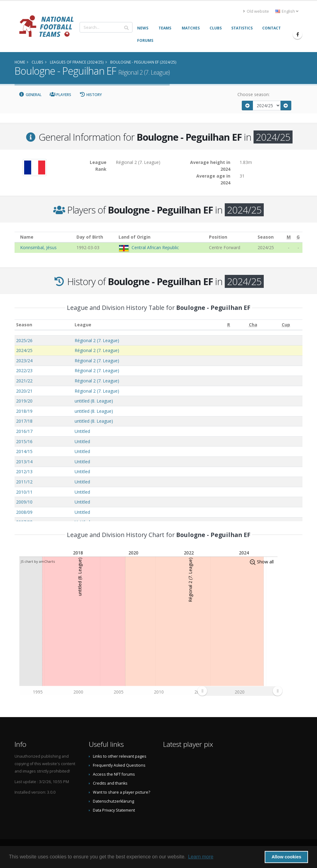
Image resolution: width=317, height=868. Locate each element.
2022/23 (24, 370)
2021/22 (24, 381)
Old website (256, 11)
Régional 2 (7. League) (97, 340)
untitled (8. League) (94, 401)
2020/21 (24, 391)
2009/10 (24, 502)
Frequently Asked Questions (119, 765)
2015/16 (24, 441)
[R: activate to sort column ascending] (229, 325)
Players (61, 95)
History (91, 95)
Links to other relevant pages (120, 756)
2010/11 (24, 492)
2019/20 (24, 401)
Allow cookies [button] (286, 857)
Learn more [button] (201, 857)
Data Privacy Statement (114, 810)
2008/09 (24, 512)
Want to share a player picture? (122, 792)
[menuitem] (240, 691)
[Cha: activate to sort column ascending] (253, 325)
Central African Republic (155, 247)
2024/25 (24, 350)
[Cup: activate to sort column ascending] (286, 325)
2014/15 (24, 451)
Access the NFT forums (114, 774)
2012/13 (24, 471)
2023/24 (24, 361)
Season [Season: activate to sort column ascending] (24, 325)
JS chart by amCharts (38, 561)
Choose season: (254, 94)
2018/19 (24, 411)
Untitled (82, 431)
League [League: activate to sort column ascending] (83, 325)
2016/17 (24, 431)
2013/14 (24, 462)
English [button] (287, 11)
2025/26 (24, 340)
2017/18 (24, 421)
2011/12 (24, 482)
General (30, 95)
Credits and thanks (110, 783)
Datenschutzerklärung (113, 801)
